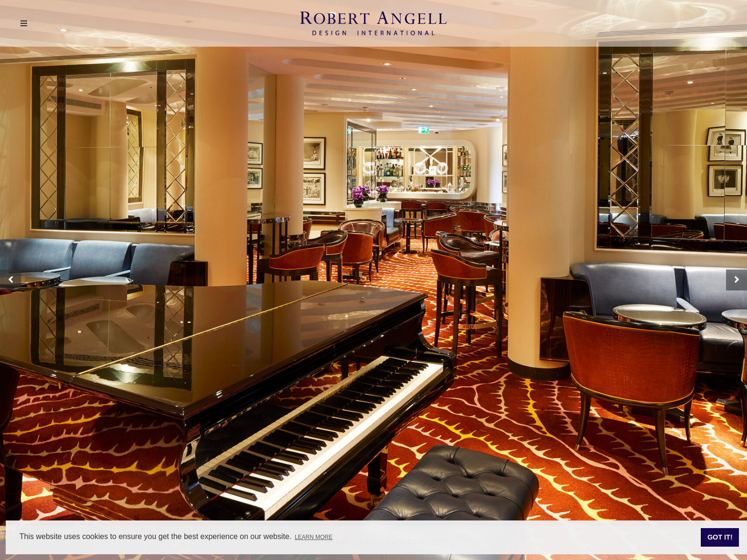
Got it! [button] (720, 537)
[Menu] (24, 24)
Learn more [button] (314, 537)
